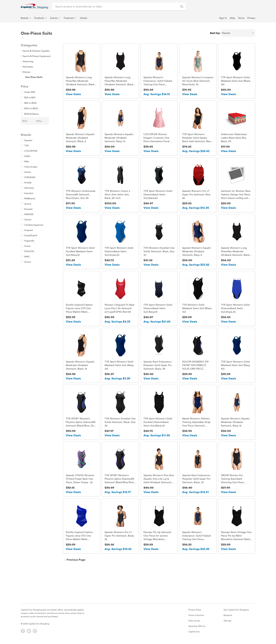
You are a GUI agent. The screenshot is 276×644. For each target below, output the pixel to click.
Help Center (194, 623)
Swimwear (27, 67)
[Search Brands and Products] (182, 7)
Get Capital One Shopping (236, 612)
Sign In (223, 18)
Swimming (27, 61)
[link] (34, 6)
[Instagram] (35, 633)
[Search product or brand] (119, 7)
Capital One (194, 633)
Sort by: (215, 33)
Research (228, 617)
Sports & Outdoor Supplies (35, 51)
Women (26, 72)
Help (232, 18)
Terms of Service (196, 617)
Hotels (84, 18)
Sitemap (227, 623)
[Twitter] (29, 633)
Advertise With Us (197, 628)
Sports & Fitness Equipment (36, 56)
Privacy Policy (195, 612)
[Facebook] (23, 633)
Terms (241, 18)
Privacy (251, 18)
